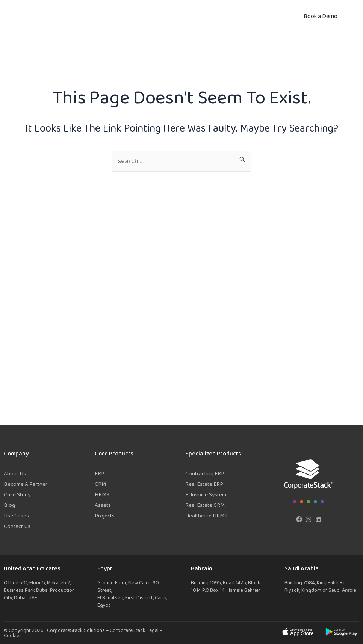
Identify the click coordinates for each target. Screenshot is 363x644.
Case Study (17, 495)
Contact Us (17, 527)
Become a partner (26, 485)
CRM (100, 485)
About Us (15, 474)
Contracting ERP (205, 474)
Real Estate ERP (204, 485)
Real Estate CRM (205, 506)
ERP (100, 474)
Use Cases (16, 516)
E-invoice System (206, 495)
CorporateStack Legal (135, 631)
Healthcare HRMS (206, 516)
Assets (103, 506)
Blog (9, 506)
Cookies (13, 636)
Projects (105, 516)
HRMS (102, 495)
